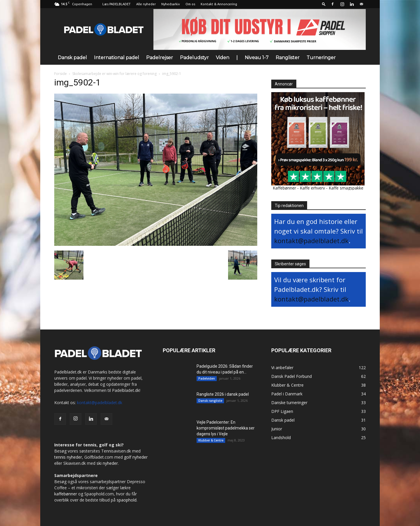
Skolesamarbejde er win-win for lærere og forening (114, 74)
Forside (61, 74)
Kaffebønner (284, 188)
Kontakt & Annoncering (219, 4)
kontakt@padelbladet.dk (311, 241)
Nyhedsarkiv (171, 4)
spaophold (127, 500)
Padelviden (207, 378)
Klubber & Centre (211, 440)
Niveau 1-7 (257, 58)
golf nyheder (136, 457)
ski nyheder (107, 463)
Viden (223, 58)
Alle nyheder (146, 4)
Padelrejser (160, 58)
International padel (117, 58)
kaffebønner (66, 494)
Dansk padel (72, 58)
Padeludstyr (194, 58)
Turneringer (321, 58)
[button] (324, 4)
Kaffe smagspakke (346, 188)
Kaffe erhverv (312, 188)
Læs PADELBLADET (117, 4)
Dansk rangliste (210, 401)
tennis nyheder (68, 457)
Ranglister (288, 58)
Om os (190, 4)
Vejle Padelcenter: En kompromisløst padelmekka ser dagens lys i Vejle (226, 428)
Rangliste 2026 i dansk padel (223, 394)
